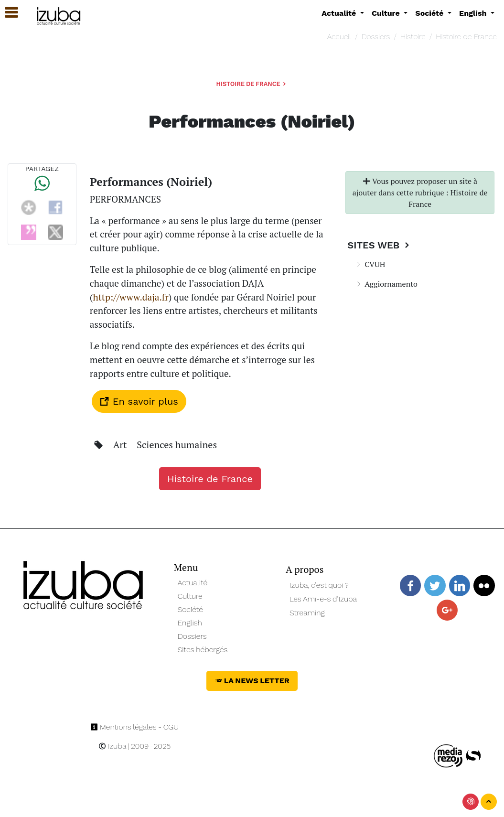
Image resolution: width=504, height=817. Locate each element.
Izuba (112, 746)
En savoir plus (139, 401)
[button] (7, 13)
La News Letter (252, 681)
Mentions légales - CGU (134, 727)
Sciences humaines (177, 445)
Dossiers (376, 37)
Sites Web (380, 245)
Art (121, 445)
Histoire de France (466, 37)
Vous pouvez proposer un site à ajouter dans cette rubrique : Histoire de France (420, 193)
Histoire (413, 37)
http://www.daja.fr (130, 297)
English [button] (474, 13)
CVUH (370, 264)
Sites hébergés (203, 650)
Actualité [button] (340, 13)
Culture (190, 596)
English (190, 623)
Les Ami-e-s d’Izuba (323, 599)
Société (190, 609)
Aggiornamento (386, 284)
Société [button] (430, 13)
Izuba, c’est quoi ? (319, 585)
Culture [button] (387, 13)
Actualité (193, 583)
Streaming (307, 613)
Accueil (339, 37)
